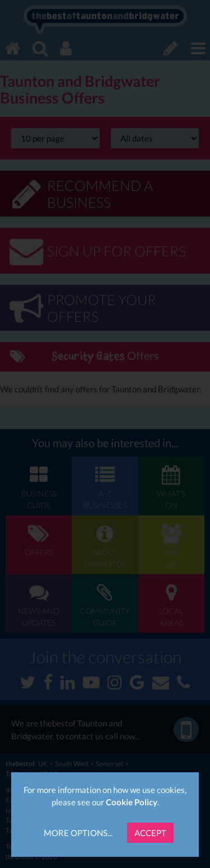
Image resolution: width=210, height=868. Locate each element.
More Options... (78, 833)
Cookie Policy (132, 802)
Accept (150, 833)
